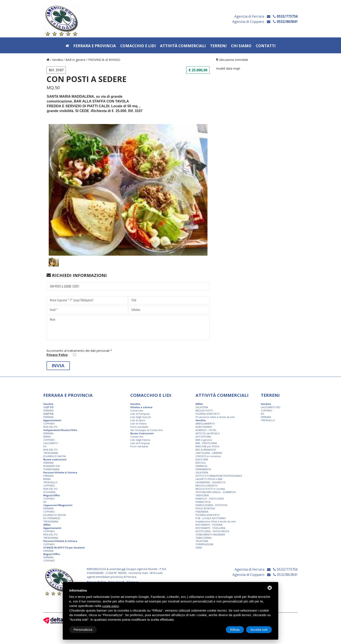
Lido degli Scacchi (141, 417)
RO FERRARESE (52, 518)
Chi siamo (241, 46)
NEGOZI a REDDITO (207, 486)
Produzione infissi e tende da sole (215, 417)
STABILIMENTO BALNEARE (210, 534)
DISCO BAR (202, 459)
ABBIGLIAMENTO (205, 423)
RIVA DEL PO (50, 427)
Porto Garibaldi (139, 427)
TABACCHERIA (203, 538)
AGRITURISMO (204, 427)
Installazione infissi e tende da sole (216, 521)
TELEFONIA (202, 541)
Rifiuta (235, 630)
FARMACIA (201, 466)
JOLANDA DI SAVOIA (55, 456)
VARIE (199, 548)
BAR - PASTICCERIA (206, 443)
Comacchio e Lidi (138, 46)
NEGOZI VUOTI (204, 410)
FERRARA (48, 410)
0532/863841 (285, 22)
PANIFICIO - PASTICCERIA (210, 499)
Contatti (266, 46)
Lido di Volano (139, 423)
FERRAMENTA (203, 469)
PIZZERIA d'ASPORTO (208, 414)
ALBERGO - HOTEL (206, 430)
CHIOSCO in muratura (208, 456)
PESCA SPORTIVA (205, 508)
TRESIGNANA (51, 453)
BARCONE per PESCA (207, 446)
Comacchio (137, 410)
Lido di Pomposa (140, 414)
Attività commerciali (183, 46)
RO (45, 446)
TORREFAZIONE (204, 544)
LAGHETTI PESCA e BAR (209, 479)
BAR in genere (75, 60)
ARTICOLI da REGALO (208, 433)
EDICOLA (201, 463)
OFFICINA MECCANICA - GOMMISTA (216, 492)
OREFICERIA (202, 495)
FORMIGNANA (51, 469)
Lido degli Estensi (140, 440)
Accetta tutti (259, 630)
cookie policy (110, 606)
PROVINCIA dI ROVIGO (104, 60)
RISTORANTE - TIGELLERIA (210, 528)
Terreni (218, 46)
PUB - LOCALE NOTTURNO (211, 518)
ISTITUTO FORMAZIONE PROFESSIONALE (219, 476)
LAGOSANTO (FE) (270, 407)
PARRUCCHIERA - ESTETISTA (211, 505)
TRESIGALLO (50, 482)
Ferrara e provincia (95, 46)
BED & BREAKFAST (206, 450)
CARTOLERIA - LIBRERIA (209, 453)
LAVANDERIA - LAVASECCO (211, 482)
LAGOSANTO (51, 443)
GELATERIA (202, 407)
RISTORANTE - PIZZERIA (209, 525)
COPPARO (49, 423)
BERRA (47, 437)
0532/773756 (285, 17)
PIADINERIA (202, 512)
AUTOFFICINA (203, 437)
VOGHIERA (49, 492)
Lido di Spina (138, 420)
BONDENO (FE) (52, 466)
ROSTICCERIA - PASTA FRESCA (212, 531)
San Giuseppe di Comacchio (147, 430)
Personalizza (83, 630)
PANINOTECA (203, 502)
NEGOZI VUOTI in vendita (210, 489)
